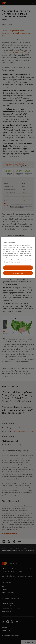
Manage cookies (18, 273)
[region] (18, 258)
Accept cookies (18, 268)
